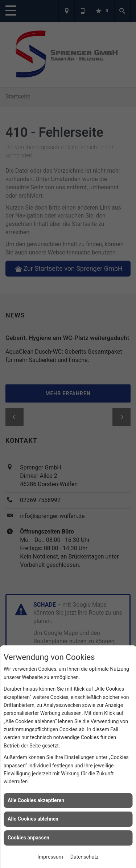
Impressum (50, 857)
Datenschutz (85, 857)
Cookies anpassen (28, 838)
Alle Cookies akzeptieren (36, 800)
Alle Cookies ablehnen (33, 819)
